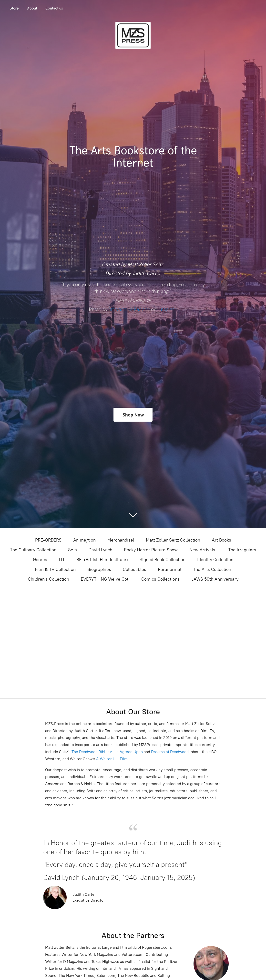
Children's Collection (48, 579)
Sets (72, 550)
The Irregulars (242, 550)
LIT (62, 560)
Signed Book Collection (163, 560)
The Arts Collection (212, 569)
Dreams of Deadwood (169, 752)
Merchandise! (121, 540)
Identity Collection (215, 560)
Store (14, 8)
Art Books (221, 540)
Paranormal (170, 569)
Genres (40, 560)
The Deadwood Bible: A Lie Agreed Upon (107, 752)
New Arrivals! (203, 550)
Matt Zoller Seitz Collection (173, 540)
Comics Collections (160, 579)
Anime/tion (84, 540)
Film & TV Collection (55, 569)
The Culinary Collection (33, 550)
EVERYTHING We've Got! (105, 579)
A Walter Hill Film (112, 759)
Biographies (99, 569)
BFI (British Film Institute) (102, 560)
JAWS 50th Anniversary (215, 579)
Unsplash (167, 309)
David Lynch (100, 550)
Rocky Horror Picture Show (151, 550)
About (32, 8)
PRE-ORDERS (48, 540)
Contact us (54, 8)
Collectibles (134, 569)
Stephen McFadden (129, 309)
